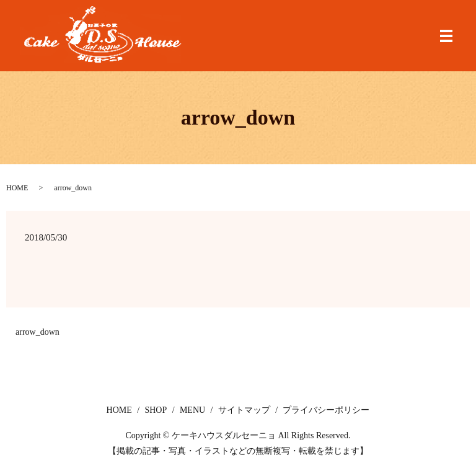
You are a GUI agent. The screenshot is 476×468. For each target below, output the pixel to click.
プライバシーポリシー (326, 410)
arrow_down (37, 332)
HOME (17, 188)
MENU (192, 410)
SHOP (156, 410)
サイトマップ (244, 410)
